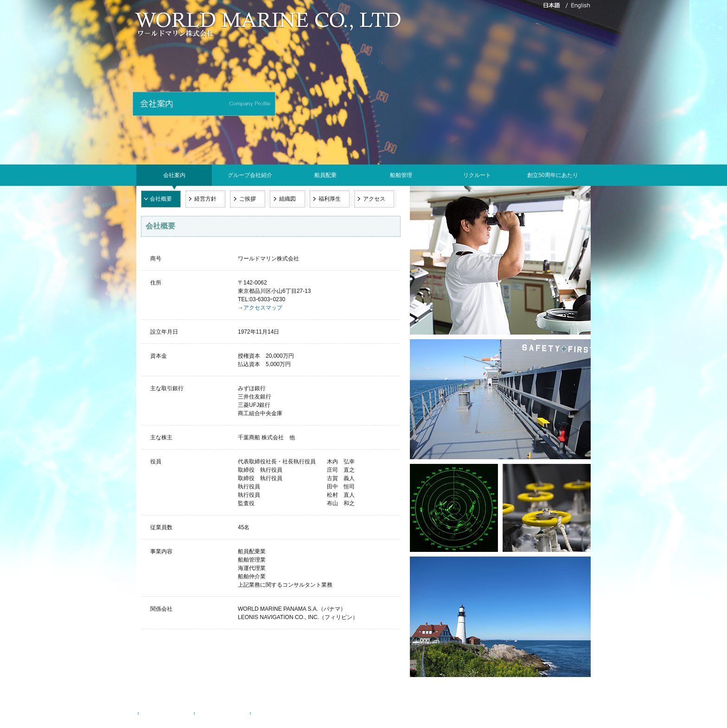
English (264, 714)
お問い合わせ (159, 714)
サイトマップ (216, 714)
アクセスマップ (263, 308)
